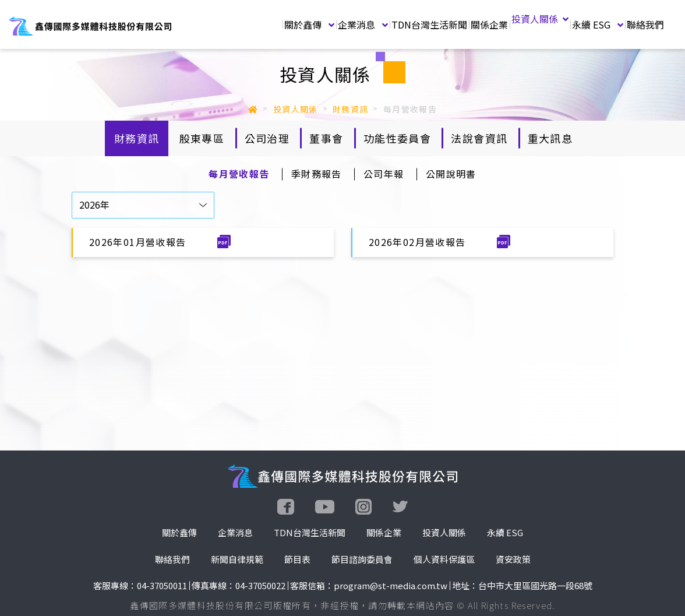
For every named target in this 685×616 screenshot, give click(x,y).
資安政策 (513, 559)
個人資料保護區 (444, 559)
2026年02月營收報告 (419, 242)
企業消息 (363, 24)
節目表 (297, 559)
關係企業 (489, 24)
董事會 (326, 138)
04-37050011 (162, 585)
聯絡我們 (645, 24)
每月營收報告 (239, 174)
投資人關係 (540, 19)
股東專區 (202, 138)
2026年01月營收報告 (139, 242)
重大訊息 (550, 138)
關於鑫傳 (309, 24)
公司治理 (267, 138)
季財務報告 (317, 174)
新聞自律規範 (237, 559)
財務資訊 (137, 138)
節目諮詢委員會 (362, 559)
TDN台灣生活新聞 (429, 24)
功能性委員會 (397, 138)
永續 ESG (598, 24)
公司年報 (384, 174)
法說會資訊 (479, 138)
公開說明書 (451, 174)
